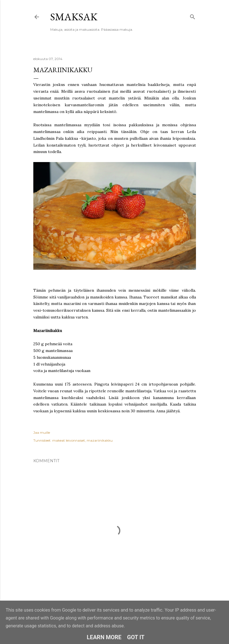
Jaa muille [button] (42, 432)
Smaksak (74, 17)
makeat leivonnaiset (69, 440)
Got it (136, 637)
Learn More (104, 637)
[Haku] (193, 16)
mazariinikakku (100, 440)
